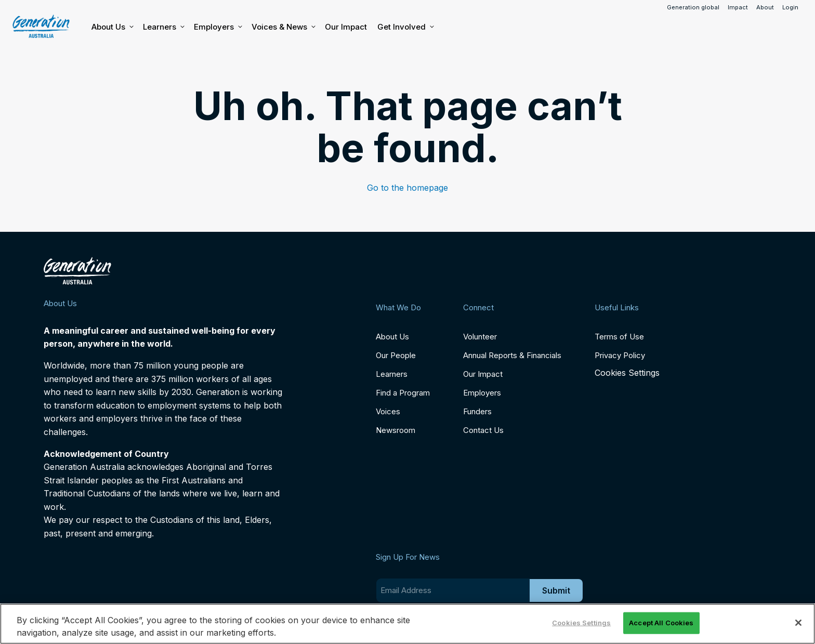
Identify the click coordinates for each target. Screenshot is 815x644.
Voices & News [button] (283, 27)
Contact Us (483, 430)
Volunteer (480, 337)
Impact (738, 7)
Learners (163, 27)
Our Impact (346, 27)
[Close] (798, 623)
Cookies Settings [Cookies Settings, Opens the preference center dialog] (581, 623)
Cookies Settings (627, 373)
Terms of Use (619, 337)
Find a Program (403, 393)
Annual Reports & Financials (512, 355)
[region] (407, 624)
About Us (112, 27)
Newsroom (396, 430)
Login (790, 7)
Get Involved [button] (405, 27)
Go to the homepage (407, 188)
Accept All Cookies (661, 623)
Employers (218, 27)
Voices (388, 411)
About (765, 7)
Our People (396, 355)
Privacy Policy (620, 355)
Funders (477, 411)
